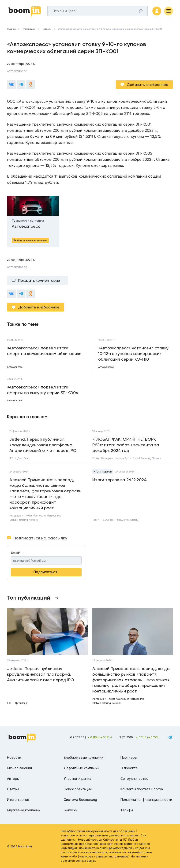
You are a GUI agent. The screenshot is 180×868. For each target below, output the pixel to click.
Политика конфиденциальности (146, 800)
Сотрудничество (134, 778)
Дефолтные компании (82, 768)
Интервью (15, 516)
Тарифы (127, 810)
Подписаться (45, 572)
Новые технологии (128, 520)
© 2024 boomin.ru (19, 846)
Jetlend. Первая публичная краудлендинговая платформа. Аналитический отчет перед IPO (43, 445)
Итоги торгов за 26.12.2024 (120, 480)
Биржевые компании (24, 810)
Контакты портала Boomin (142, 789)
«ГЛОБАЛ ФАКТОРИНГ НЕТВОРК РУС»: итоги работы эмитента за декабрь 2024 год (126, 445)
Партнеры (129, 757)
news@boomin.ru (73, 831)
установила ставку (134, 107)
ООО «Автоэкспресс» (27, 101)
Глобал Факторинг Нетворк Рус (111, 458)
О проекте (129, 768)
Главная (11, 29)
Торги (96, 520)
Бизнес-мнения (19, 768)
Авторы (13, 778)
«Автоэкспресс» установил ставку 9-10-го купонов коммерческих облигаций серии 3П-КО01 (110, 29)
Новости (47, 29)
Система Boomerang (80, 800)
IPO (11, 458)
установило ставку (68, 101)
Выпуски (71, 810)
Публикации (29, 29)
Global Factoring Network (147, 458)
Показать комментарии (39, 280)
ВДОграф (108, 520)
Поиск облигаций (78, 789)
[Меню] (169, 11)
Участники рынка (77, 778)
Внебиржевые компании (84, 757)
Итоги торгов (103, 471)
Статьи (13, 789)
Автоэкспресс (17, 71)
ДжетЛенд (23, 458)
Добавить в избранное (148, 85)
